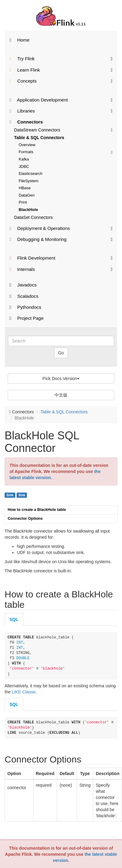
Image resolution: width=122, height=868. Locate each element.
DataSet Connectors (33, 217)
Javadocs (23, 285)
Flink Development (61, 258)
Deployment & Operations (61, 228)
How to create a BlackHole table (37, 510)
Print (23, 202)
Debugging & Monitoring (61, 239)
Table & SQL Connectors (39, 138)
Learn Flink (61, 70)
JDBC (24, 166)
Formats (66, 152)
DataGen (27, 195)
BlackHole (28, 210)
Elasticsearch (30, 174)
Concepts (61, 81)
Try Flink (61, 58)
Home (19, 40)
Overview (27, 145)
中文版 (61, 395)
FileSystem (29, 181)
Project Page (27, 318)
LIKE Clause (24, 692)
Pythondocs (25, 307)
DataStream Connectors (63, 130)
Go (61, 353)
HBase (25, 188)
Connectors (26, 122)
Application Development (61, 100)
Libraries (61, 111)
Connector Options (25, 519)
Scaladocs (24, 296)
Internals (61, 269)
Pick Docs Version (61, 379)
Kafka (24, 159)
